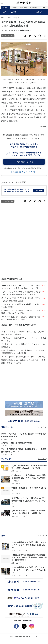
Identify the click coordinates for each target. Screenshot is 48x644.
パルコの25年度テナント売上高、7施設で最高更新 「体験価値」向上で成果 (21, 318)
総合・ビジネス (9, 12)
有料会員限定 (21, 182)
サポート (43, 8)
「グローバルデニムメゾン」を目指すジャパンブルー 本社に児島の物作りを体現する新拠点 (21, 293)
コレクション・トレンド (19, 516)
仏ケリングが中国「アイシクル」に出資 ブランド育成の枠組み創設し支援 (21, 299)
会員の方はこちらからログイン (24, 172)
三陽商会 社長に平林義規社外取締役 (17, 443)
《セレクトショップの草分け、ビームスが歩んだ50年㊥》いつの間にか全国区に (23, 333)
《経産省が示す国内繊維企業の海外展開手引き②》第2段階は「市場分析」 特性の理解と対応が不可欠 (29, 557)
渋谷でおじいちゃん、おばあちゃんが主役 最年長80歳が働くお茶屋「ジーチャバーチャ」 (29, 501)
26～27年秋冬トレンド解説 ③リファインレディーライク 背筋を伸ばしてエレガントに (29, 545)
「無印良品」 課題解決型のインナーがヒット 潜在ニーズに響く (24, 339)
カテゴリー (41, 12)
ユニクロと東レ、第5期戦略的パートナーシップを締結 (23, 357)
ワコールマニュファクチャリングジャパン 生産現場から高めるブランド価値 (21, 312)
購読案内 (24, 8)
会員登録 (33, 8)
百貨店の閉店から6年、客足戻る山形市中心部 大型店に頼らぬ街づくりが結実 (23, 362)
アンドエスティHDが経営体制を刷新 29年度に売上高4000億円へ (21, 306)
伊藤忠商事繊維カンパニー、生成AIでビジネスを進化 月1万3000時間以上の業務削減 (24, 352)
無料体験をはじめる (24, 162)
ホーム (4, 18)
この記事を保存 (8, 36)
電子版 (15, 8)
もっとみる (42, 427)
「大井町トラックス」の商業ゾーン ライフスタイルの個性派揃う (24, 346)
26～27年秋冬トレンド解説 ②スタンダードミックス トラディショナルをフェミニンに (29, 570)
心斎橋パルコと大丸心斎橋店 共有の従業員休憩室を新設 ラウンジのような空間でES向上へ (29, 478)
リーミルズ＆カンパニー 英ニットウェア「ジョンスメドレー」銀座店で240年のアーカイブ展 (21, 287)
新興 (13, 506)
